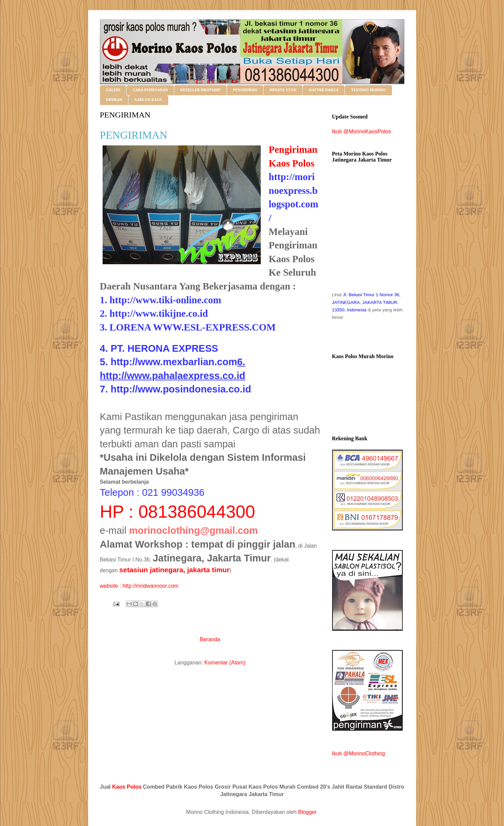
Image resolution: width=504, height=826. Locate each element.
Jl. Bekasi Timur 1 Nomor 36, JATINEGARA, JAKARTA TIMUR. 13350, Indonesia (366, 302)
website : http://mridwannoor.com (139, 586)
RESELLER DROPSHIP (200, 90)
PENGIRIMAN (245, 90)
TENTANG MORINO (368, 90)
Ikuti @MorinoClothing (359, 753)
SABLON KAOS (148, 100)
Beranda (210, 639)
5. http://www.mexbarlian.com (169, 362)
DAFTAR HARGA (324, 90)
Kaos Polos (127, 787)
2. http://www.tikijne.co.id (154, 313)
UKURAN (114, 100)
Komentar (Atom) (225, 663)
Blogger (307, 812)
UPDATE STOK (283, 90)
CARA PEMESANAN (150, 90)
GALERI (113, 90)
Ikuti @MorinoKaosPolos (362, 131)
